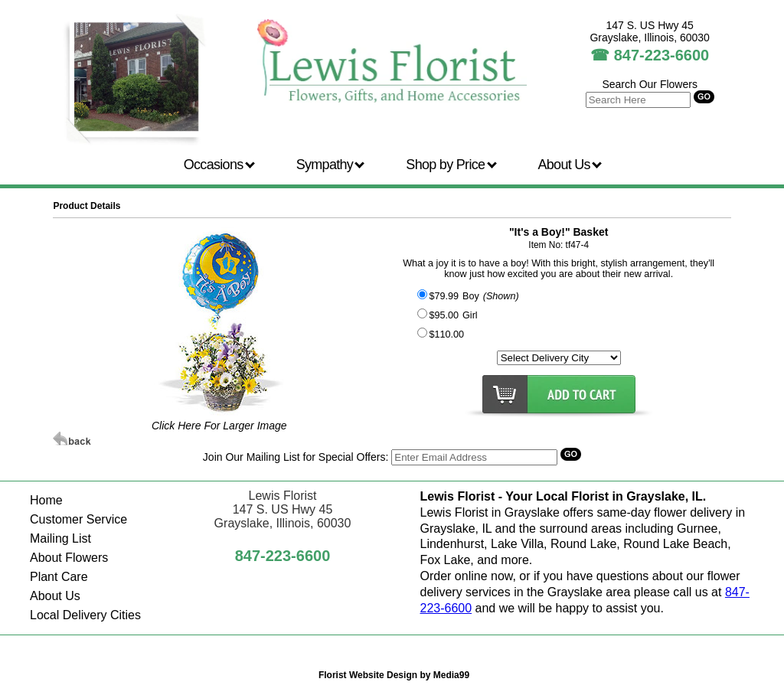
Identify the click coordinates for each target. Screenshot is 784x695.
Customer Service (78, 519)
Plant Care (59, 577)
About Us (570, 165)
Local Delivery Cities (85, 615)
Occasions (219, 165)
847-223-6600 (662, 55)
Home (46, 500)
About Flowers (69, 558)
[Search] (474, 457)
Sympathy (331, 165)
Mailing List (60, 538)
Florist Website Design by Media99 (394, 675)
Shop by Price (451, 165)
